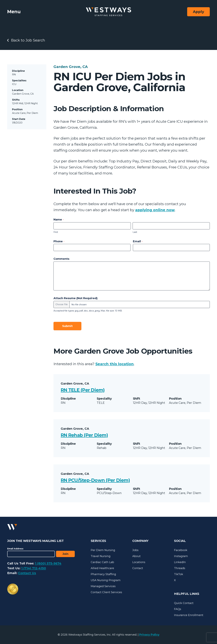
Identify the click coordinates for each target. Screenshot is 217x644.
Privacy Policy (149, 635)
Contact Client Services (106, 592)
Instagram (181, 556)
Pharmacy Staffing (103, 574)
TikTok (179, 574)
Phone (59, 241)
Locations (139, 562)
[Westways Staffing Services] (108, 12)
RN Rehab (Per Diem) (84, 435)
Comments (61, 259)
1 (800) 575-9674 (48, 563)
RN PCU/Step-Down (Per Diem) (95, 480)
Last (135, 232)
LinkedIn (180, 562)
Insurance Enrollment (189, 615)
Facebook (181, 550)
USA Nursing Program (106, 580)
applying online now (155, 210)
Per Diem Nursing (103, 550)
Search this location (115, 364)
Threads (180, 568)
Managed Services (103, 586)
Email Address (15, 549)
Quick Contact (184, 603)
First (56, 232)
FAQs (178, 609)
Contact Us (27, 573)
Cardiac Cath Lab (102, 562)
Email (138, 241)
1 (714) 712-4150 (34, 568)
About (136, 556)
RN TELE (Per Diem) (83, 390)
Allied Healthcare (102, 568)
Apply (198, 12)
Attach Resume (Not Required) (75, 298)
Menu (14, 12)
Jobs (135, 550)
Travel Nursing (101, 556)
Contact (138, 568)
